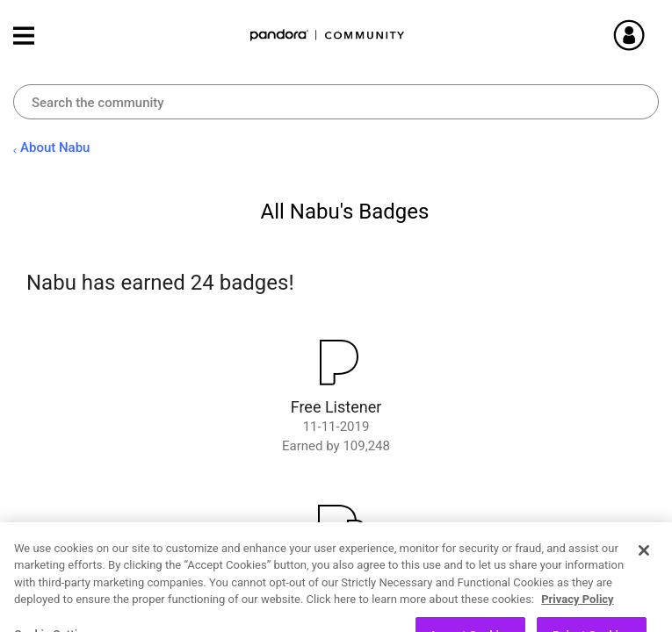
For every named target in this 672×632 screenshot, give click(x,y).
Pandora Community (328, 36)
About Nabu (55, 147)
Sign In (650, 35)
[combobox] (336, 102)
